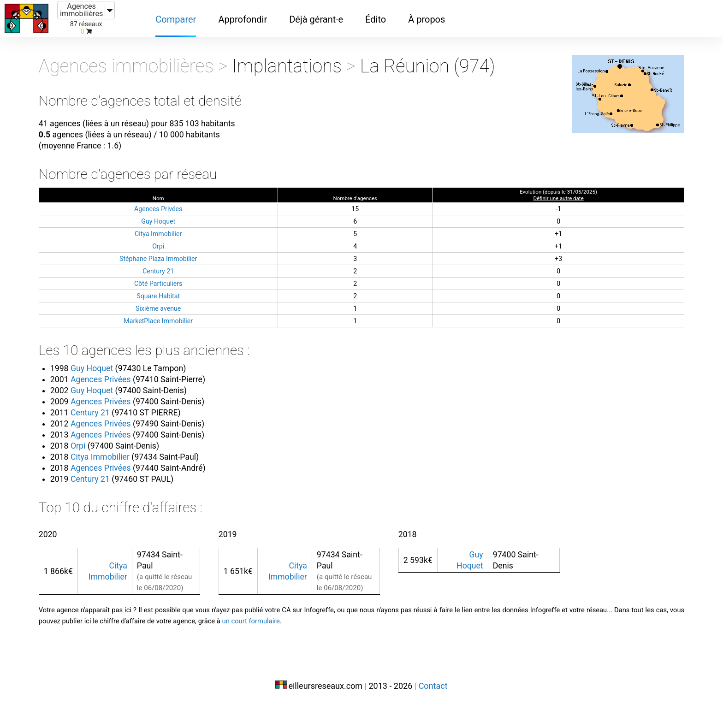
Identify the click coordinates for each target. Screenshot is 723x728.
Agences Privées (188, 220)
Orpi (188, 257)
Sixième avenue (188, 319)
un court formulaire (499, 646)
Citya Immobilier (188, 245)
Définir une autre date (530, 209)
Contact (433, 708)
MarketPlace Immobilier (188, 332)
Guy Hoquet (188, 232)
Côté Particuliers (188, 294)
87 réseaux (86, 24)
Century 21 (188, 282)
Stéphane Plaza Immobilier (188, 269)
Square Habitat (188, 307)
